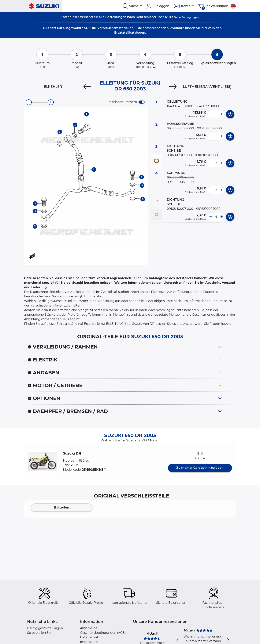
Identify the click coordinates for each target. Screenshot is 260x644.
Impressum (89, 642)
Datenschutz (90, 637)
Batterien (62, 507)
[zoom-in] (51, 102)
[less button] (210, 114)
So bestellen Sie (39, 633)
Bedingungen (190, 17)
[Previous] (87, 87)
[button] (43, 461)
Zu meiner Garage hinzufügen (200, 468)
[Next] (173, 87)
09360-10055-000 (180, 182)
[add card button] (230, 114)
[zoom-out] (29, 102)
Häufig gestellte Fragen (45, 628)
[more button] (221, 114)
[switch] (142, 102)
